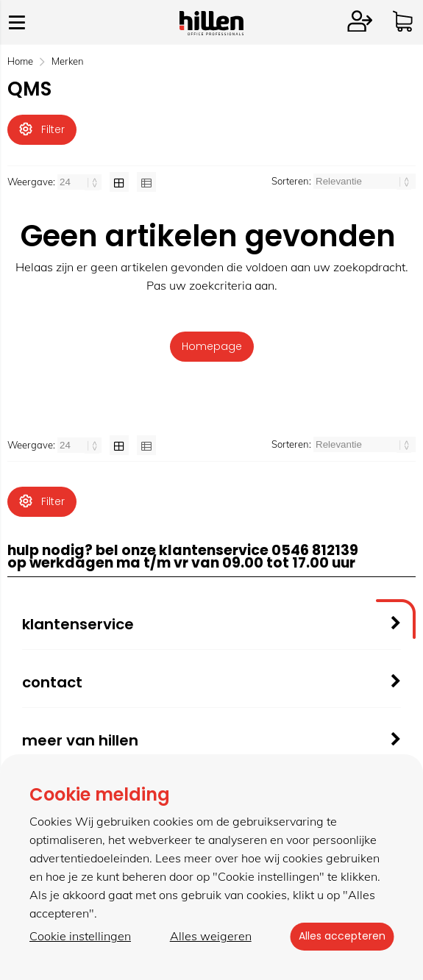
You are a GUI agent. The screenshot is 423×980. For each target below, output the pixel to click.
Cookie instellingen (80, 937)
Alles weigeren (207, 937)
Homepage (212, 348)
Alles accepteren (338, 937)
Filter (42, 129)
